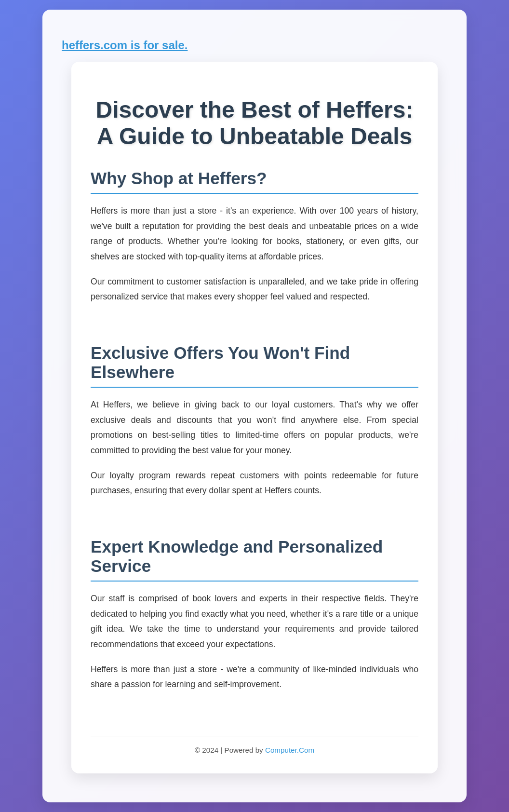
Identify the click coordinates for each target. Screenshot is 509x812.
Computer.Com (290, 750)
